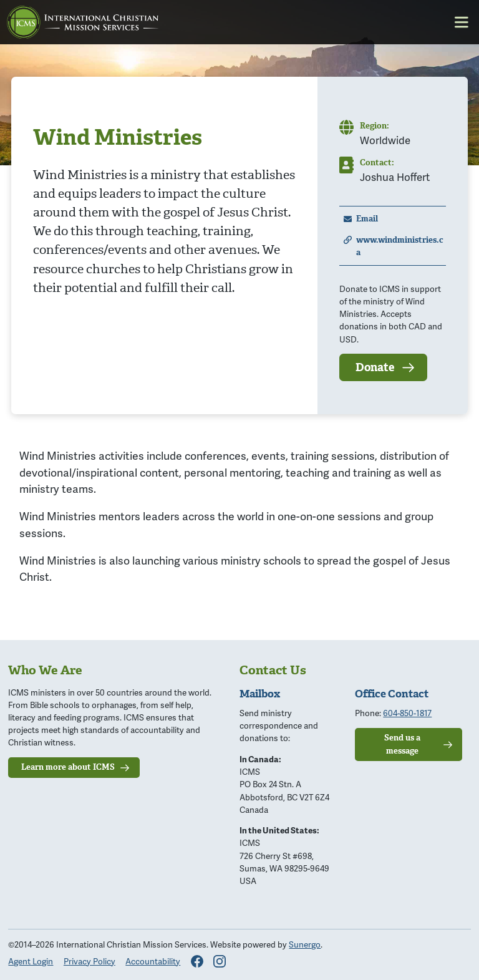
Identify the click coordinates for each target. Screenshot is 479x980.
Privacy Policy (90, 961)
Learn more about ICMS (68, 767)
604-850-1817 (407, 713)
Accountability (153, 961)
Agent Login (31, 961)
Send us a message (402, 744)
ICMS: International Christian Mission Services (83, 22)
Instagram (220, 961)
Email (367, 219)
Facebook (197, 961)
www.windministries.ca (400, 246)
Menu (461, 22)
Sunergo (305, 944)
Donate (375, 367)
